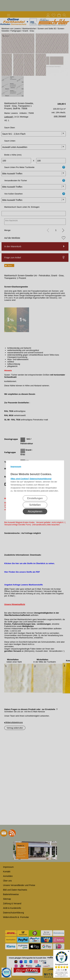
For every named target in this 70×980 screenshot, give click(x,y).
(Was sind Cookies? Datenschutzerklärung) (31, 479)
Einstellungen (35, 498)
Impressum (16, 466)
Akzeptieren (35, 511)
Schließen (35, 505)
